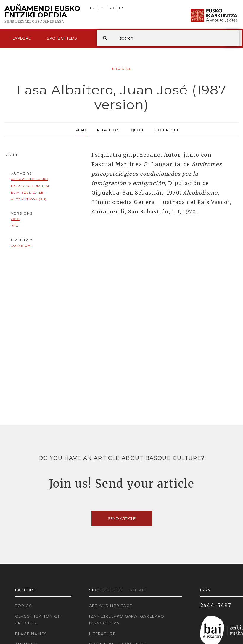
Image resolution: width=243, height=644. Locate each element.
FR (112, 8)
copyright (22, 246)
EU (102, 8)
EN (122, 8)
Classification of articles (38, 620)
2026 (15, 219)
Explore (22, 38)
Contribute (167, 129)
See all (138, 590)
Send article (122, 518)
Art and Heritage (111, 606)
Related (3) (108, 129)
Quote (138, 129)
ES (92, 8)
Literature (103, 634)
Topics (24, 606)
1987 (15, 226)
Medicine (122, 69)
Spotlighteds (62, 38)
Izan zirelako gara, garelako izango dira (127, 620)
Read (81, 129)
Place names (31, 634)
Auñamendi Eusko (42, 15)
